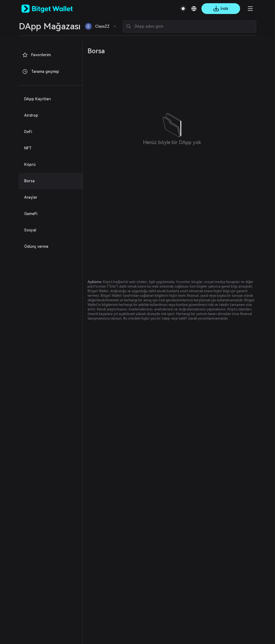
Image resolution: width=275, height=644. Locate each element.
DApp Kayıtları (38, 99)
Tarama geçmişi (40, 71)
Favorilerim (36, 55)
